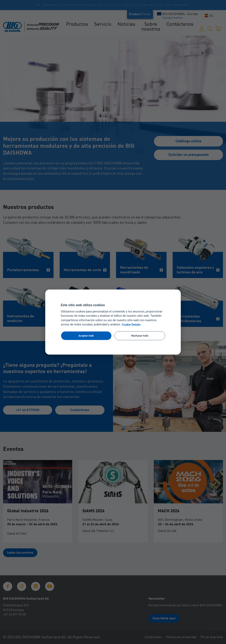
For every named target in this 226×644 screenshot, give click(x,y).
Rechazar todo (140, 336)
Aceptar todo (86, 336)
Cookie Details (131, 325)
